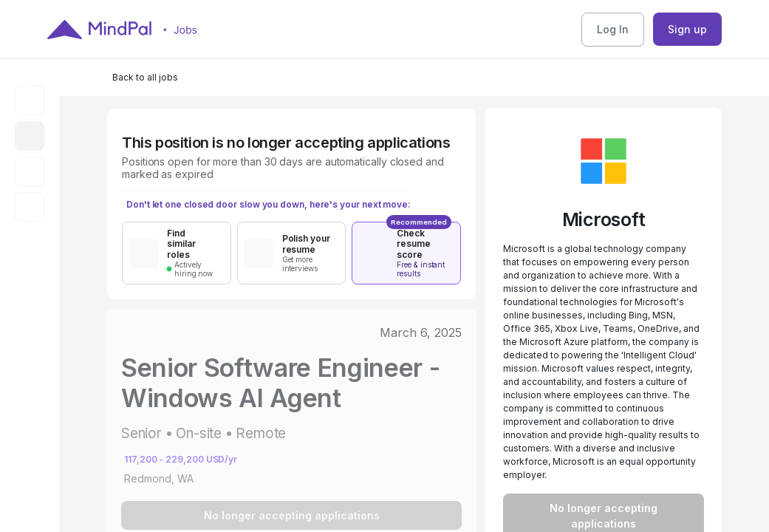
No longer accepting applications (292, 515)
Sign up (687, 29)
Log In (613, 29)
